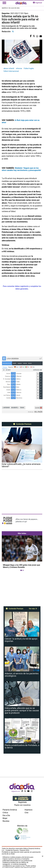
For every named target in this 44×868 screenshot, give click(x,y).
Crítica (5, 813)
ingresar (38, 3)
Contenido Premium (22, 424)
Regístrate (22, 802)
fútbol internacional (11, 71)
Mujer (5, 818)
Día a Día (6, 815)
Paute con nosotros (22, 805)
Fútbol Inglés (29, 68)
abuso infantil (9, 68)
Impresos (29, 810)
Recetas (6, 821)
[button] (5, 554)
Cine (27, 813)
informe (19, 68)
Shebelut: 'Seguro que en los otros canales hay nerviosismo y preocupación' (21, 169)
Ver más (33, 609)
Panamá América (10, 810)
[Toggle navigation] (4, 3)
